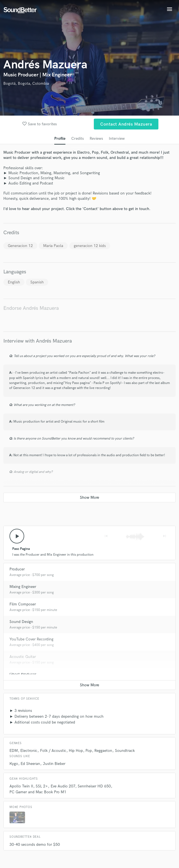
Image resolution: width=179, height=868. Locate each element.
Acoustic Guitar (23, 657)
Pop (89, 751)
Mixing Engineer (23, 587)
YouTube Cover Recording (31, 639)
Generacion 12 (20, 246)
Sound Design (21, 622)
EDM (14, 751)
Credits (78, 139)
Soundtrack (125, 751)
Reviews (96, 139)
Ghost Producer (23, 674)
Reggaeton (103, 751)
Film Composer (23, 604)
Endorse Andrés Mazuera (31, 308)
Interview (117, 139)
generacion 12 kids (90, 246)
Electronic (29, 751)
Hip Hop (76, 751)
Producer (17, 569)
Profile (60, 139)
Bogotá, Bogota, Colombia (26, 83)
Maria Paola (53, 246)
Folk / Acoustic (53, 751)
